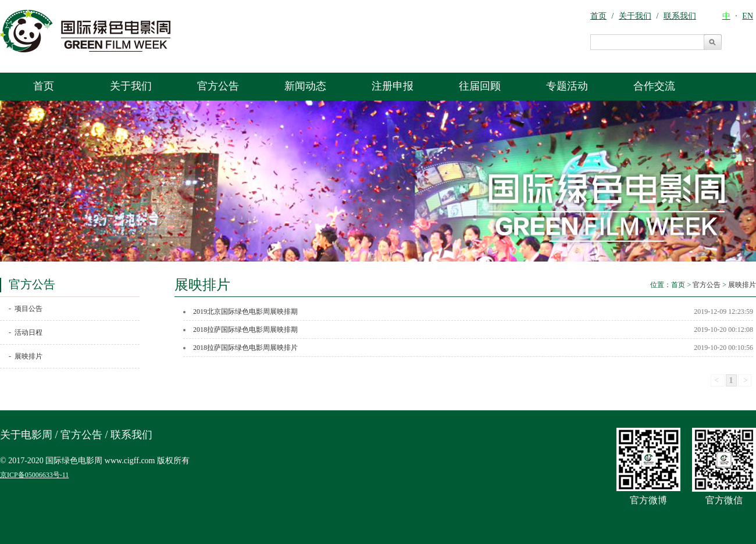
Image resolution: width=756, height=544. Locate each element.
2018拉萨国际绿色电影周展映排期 (245, 330)
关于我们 (131, 86)
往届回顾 (480, 86)
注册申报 (393, 86)
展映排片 (742, 285)
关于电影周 (26, 435)
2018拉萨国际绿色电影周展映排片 (245, 348)
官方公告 (218, 86)
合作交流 (654, 86)
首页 (44, 86)
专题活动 (567, 86)
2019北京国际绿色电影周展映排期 (245, 312)
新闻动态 (305, 86)
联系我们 (131, 435)
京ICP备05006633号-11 (34, 475)
